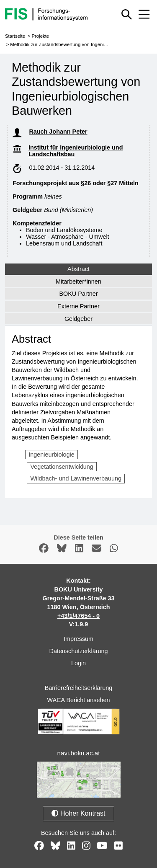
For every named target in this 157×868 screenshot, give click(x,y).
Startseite (15, 36)
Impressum (78, 639)
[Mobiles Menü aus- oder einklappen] (144, 14)
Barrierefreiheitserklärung (79, 688)
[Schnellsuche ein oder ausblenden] (127, 14)
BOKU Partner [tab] (79, 294)
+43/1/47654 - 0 (78, 616)
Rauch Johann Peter (58, 132)
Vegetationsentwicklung (62, 467)
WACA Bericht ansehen (79, 700)
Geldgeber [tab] (78, 319)
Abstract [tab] (78, 269)
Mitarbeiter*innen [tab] (78, 282)
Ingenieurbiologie (51, 455)
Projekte (40, 36)
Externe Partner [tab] (78, 306)
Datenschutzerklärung (79, 651)
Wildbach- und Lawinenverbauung (76, 478)
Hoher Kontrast (78, 813)
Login (78, 663)
